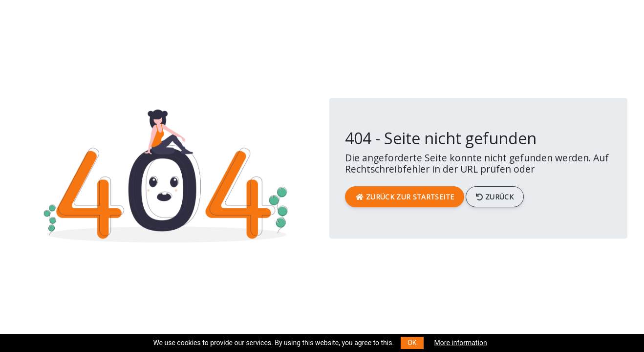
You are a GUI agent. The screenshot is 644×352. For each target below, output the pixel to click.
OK (412, 343)
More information (461, 343)
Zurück (495, 197)
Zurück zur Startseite (405, 197)
